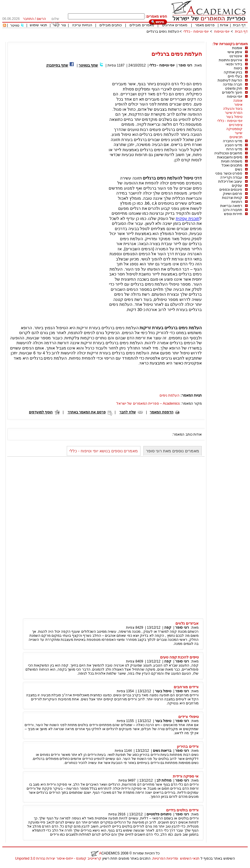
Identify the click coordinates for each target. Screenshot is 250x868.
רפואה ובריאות (231, 206)
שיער (239, 133)
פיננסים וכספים (231, 190)
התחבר (28, 19)
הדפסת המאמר (161, 412)
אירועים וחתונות (230, 60)
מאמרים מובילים (142, 25)
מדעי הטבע (234, 145)
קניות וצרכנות (232, 198)
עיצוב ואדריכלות (230, 182)
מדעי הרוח (234, 149)
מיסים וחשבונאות (230, 157)
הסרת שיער (234, 113)
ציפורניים (236, 125)
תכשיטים (236, 137)
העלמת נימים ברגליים (163, 32)
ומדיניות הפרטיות (165, 858)
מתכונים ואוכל (232, 165)
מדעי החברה (233, 141)
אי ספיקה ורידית (186, 776)
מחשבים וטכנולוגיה (228, 153)
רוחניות (237, 202)
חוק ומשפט (234, 88)
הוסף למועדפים (41, 412)
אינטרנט (236, 56)
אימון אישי (235, 52)
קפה (168, 628)
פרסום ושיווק (233, 194)
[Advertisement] (142, 40)
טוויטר (15, 25)
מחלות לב (164, 780)
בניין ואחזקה (233, 72)
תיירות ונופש (233, 214)
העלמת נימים (170, 395)
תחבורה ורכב (233, 210)
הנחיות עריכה (82, 25)
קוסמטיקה (234, 129)
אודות (224, 25)
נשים (239, 169)
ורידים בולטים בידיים (182, 810)
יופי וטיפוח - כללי (196, 32)
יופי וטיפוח (222, 32)
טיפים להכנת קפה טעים (179, 657)
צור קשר (59, 25)
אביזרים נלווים (187, 623)
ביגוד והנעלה (233, 109)
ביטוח (238, 68)
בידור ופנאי (234, 64)
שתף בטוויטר (88, 65)
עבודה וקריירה (231, 177)
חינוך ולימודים (232, 92)
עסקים (237, 186)
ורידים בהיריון (188, 746)
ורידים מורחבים (186, 687)
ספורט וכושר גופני (229, 173)
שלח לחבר (127, 412)
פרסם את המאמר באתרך (87, 412)
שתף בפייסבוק (57, 65)
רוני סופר (185, 65)
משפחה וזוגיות (232, 161)
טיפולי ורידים (188, 717)
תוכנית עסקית (188, 219)
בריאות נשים (162, 751)
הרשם (41, 19)
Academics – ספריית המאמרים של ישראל (148, 404)
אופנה (238, 101)
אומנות (237, 48)
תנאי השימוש (190, 858)
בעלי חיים (235, 76)
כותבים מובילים (111, 25)
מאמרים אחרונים (175, 25)
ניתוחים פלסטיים (159, 814)
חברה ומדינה (233, 84)
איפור (238, 105)
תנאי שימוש (38, 25)
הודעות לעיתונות (230, 80)
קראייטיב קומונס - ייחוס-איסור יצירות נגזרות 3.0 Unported (58, 858)
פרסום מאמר (205, 25)
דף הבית (239, 25)
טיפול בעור (234, 117)
